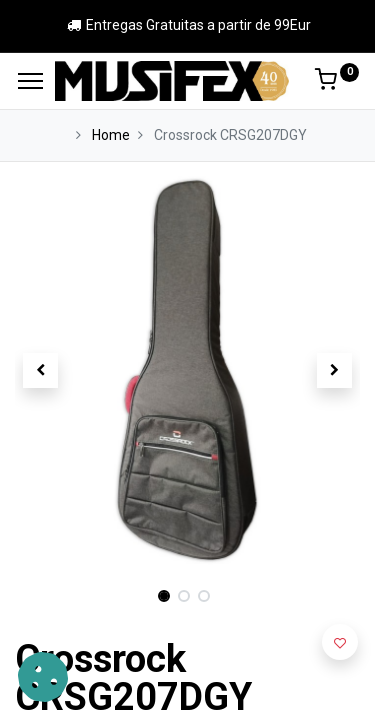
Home (111, 135)
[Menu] (30, 81)
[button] (41, 370)
